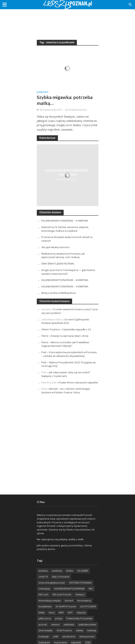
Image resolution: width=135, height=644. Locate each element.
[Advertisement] (67, 22)
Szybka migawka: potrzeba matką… (65, 100)
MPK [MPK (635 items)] (61, 613)
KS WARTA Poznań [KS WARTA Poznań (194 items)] (66, 606)
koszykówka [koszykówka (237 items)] (45, 606)
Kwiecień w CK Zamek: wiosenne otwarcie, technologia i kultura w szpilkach (65, 229)
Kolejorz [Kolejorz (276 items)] (80, 595)
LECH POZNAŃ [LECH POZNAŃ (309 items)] (88, 606)
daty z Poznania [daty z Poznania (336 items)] (61, 577)
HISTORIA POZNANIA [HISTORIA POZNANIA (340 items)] (80, 583)
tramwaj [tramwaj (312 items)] (92, 630)
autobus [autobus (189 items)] (43, 571)
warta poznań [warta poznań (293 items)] (87, 637)
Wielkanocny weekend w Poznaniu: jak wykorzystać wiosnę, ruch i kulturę (63, 255)
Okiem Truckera (50, 329)
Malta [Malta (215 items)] (42, 613)
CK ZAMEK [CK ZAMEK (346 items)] (83, 571)
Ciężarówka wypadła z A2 (77, 329)
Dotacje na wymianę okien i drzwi (70, 336)
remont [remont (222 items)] (55, 625)
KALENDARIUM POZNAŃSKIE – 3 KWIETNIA (65, 286)
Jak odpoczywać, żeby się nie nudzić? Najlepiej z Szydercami (66, 374)
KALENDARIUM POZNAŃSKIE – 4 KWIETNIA (65, 280)
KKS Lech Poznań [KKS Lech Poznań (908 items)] (62, 595)
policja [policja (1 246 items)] (59, 618)
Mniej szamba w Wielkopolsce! (59, 293)
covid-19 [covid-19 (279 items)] (43, 577)
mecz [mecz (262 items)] (52, 613)
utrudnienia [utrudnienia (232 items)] (69, 637)
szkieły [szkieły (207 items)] (80, 630)
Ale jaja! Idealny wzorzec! (55, 247)
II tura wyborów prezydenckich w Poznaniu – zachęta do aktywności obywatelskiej (69, 354)
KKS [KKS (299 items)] (91, 589)
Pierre (45, 336)
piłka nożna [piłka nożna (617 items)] (45, 618)
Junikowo (43, 92)
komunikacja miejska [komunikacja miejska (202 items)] (50, 601)
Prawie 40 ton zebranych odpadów (78, 382)
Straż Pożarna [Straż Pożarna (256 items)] (64, 630)
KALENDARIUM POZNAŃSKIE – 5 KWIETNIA (68, 172)
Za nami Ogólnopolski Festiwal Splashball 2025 (65, 321)
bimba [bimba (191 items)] (70, 571)
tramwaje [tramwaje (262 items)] (44, 637)
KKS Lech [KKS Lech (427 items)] (43, 595)
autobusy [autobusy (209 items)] (57, 571)
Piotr (44, 352)
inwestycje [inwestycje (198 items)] (44, 589)
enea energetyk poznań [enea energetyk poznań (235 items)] (52, 583)
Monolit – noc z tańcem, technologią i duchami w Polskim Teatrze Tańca (66, 391)
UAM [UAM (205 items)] (56, 637)
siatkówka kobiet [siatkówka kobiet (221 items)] (87, 625)
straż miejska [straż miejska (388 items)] (46, 630)
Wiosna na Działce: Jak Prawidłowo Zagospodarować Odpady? (65, 344)
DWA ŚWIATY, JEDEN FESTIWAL (58, 264)
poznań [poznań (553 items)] (43, 625)
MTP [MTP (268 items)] (70, 613)
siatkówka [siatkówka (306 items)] (69, 625)
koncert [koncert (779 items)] (69, 601)
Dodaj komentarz (78, 110)
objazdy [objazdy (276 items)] (81, 613)
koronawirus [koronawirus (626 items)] (84, 601)
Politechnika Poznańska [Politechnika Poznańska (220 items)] (79, 618)
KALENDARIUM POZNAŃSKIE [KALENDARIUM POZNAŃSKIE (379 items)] (69, 589)
